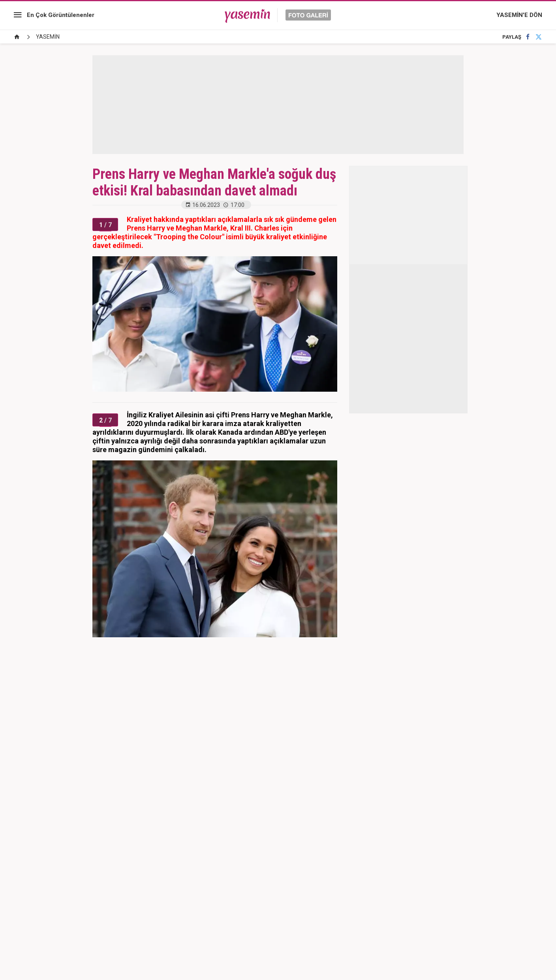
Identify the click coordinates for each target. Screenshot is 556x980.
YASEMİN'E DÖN (519, 15)
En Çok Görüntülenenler (61, 15)
